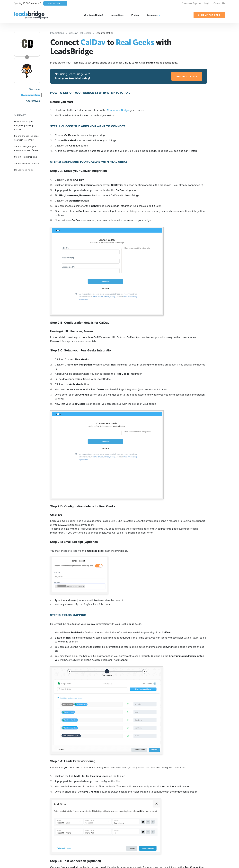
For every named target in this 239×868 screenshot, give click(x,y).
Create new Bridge (118, 110)
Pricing (135, 15)
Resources (152, 15)
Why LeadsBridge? (93, 15)
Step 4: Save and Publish (27, 163)
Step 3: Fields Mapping (26, 157)
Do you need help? (24, 170)
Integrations (117, 15)
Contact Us (219, 3)
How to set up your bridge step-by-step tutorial (24, 125)
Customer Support (191, 3)
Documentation (31, 95)
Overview (34, 89)
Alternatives (33, 101)
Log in (207, 3)
